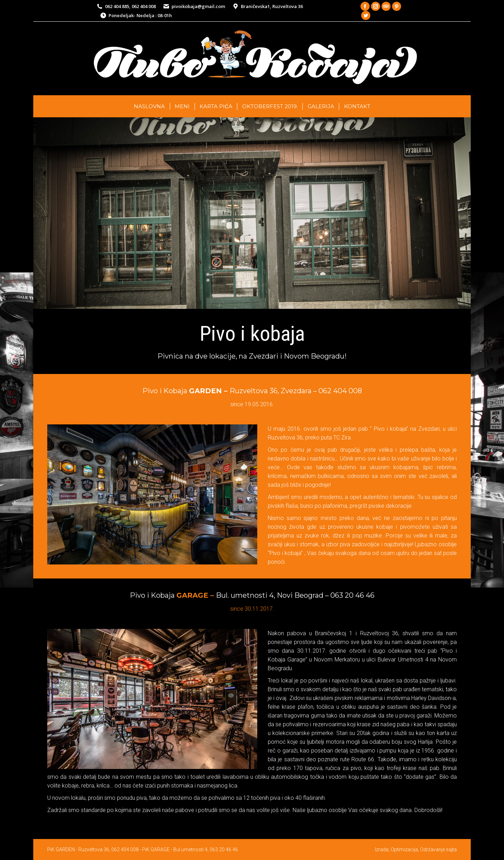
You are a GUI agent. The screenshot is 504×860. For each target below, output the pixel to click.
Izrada (382, 849)
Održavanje (432, 849)
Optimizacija (404, 849)
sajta (451, 849)
